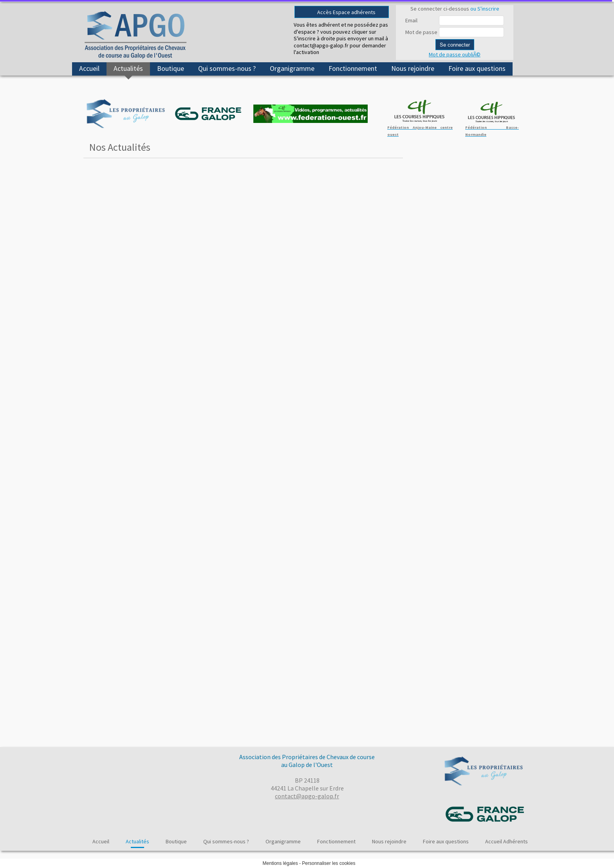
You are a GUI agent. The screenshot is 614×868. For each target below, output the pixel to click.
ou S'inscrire (485, 9)
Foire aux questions (477, 68)
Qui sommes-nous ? (227, 68)
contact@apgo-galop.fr (307, 796)
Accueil (89, 68)
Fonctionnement (353, 68)
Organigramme (292, 68)
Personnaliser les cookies (329, 863)
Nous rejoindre (413, 68)
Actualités (128, 68)
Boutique (171, 68)
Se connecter (455, 45)
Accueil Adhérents (507, 841)
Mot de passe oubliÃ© (455, 54)
